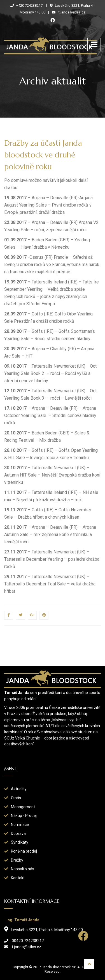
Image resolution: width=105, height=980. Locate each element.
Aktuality (19, 789)
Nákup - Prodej (24, 816)
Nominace (20, 825)
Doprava (18, 834)
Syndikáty (20, 842)
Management (23, 807)
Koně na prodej (24, 851)
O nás (16, 798)
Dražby (17, 860)
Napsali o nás (23, 869)
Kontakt (18, 878)
